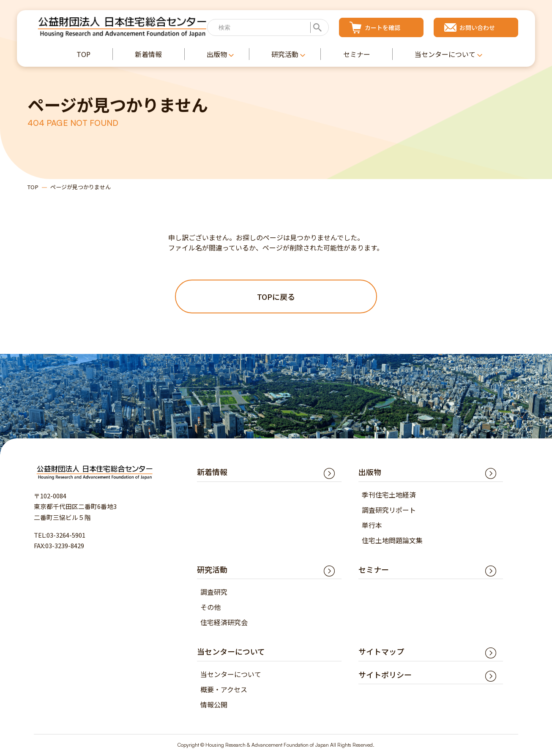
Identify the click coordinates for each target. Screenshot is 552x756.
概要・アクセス (224, 690)
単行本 (372, 525)
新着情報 (212, 472)
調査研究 (214, 592)
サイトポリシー (385, 675)
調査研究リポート (389, 510)
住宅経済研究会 (224, 623)
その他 (210, 607)
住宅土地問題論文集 (392, 541)
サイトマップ (381, 652)
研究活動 (212, 570)
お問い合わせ (477, 27)
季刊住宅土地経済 (389, 495)
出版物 (370, 472)
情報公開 (214, 705)
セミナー (374, 570)
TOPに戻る (276, 296)
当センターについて (231, 674)
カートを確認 (383, 27)
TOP (33, 187)
